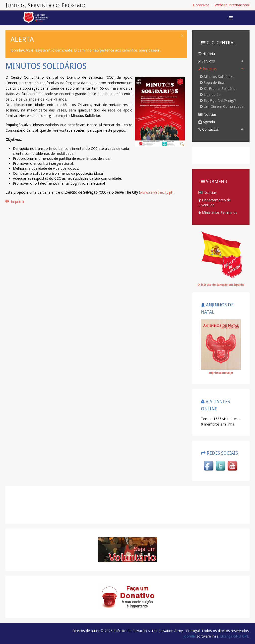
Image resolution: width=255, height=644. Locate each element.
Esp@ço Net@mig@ (218, 100)
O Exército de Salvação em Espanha (221, 285)
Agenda (207, 122)
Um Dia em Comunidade (222, 106)
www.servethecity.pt (156, 192)
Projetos (208, 69)
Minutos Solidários (217, 77)
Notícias (208, 114)
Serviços (207, 61)
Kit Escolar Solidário (218, 88)
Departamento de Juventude (215, 202)
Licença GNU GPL (234, 636)
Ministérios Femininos (218, 212)
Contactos (209, 129)
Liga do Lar (211, 94)
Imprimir (15, 201)
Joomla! (189, 636)
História (207, 54)
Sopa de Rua (212, 82)
